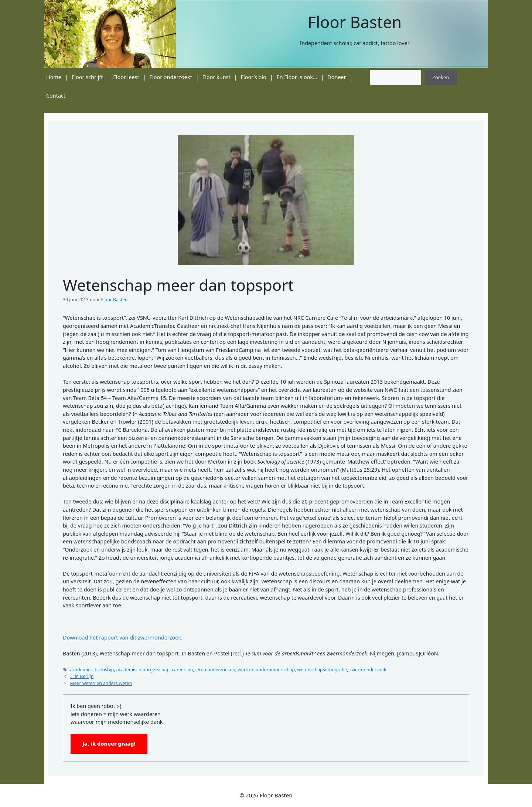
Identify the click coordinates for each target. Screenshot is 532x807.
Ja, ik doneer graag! (109, 744)
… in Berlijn (82, 676)
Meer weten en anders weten (101, 683)
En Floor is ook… (297, 77)
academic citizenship (92, 670)
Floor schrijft (87, 77)
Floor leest (126, 77)
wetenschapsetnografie (322, 670)
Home (54, 77)
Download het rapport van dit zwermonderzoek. (123, 638)
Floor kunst (216, 77)
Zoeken (441, 77)
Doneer (337, 77)
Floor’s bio (254, 77)
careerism (182, 670)
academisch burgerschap (143, 670)
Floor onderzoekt (171, 77)
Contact (56, 96)
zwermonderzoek (368, 670)
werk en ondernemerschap (266, 670)
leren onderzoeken (215, 670)
